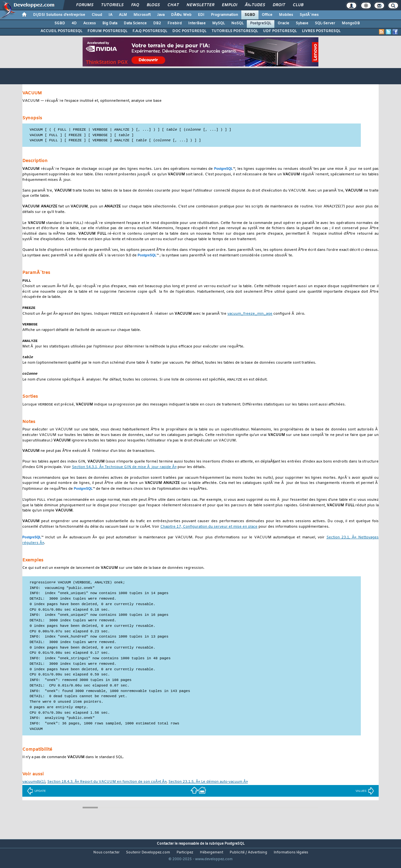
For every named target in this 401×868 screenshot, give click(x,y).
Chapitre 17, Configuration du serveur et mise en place (209, 531)
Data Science (135, 23)
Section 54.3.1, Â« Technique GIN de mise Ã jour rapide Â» (124, 471)
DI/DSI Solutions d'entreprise (59, 15)
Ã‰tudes (255, 5)
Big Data (110, 23)
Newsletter (200, 5)
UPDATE (36, 795)
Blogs (153, 5)
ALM (123, 15)
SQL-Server (325, 23)
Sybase (302, 23)
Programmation (224, 15)
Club (298, 5)
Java (161, 15)
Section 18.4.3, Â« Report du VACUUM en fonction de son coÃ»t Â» (107, 786)
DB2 (157, 23)
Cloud (97, 15)
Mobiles (286, 15)
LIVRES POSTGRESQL (321, 31)
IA (110, 15)
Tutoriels (112, 5)
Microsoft (142, 15)
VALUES (365, 795)
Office (267, 15)
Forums (85, 5)
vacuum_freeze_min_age (250, 316)
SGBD (250, 15)
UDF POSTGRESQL (280, 31)
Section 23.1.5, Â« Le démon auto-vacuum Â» (208, 786)
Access (90, 23)
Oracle (283, 23)
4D (74, 23)
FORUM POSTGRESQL (107, 31)
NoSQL (237, 23)
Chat (173, 5)
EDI (201, 15)
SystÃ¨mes (309, 15)
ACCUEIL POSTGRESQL (61, 31)
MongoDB (351, 23)
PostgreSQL (261, 23)
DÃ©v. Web (181, 15)
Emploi (229, 5)
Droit (279, 5)
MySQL (218, 23)
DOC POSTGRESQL (189, 31)
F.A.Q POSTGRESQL (150, 31)
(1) (34, 786)
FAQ (135, 5)
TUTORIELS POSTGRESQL (235, 31)
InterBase (197, 23)
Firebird (175, 23)
